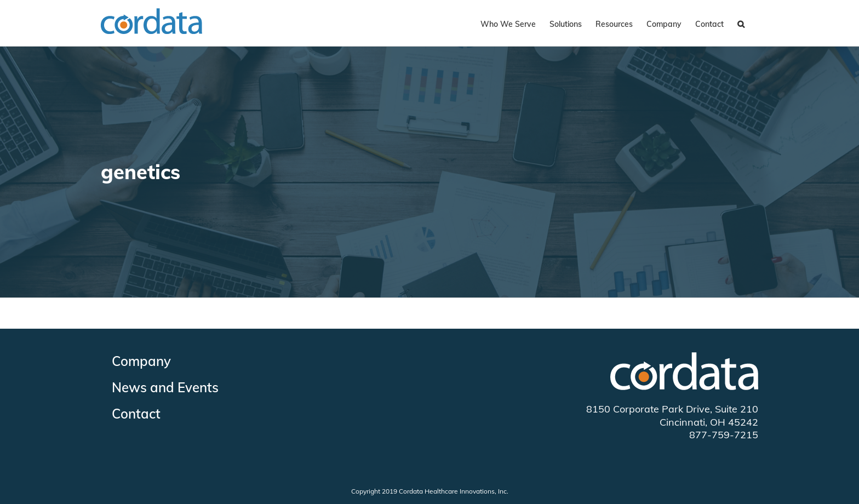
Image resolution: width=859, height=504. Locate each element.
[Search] (741, 23)
